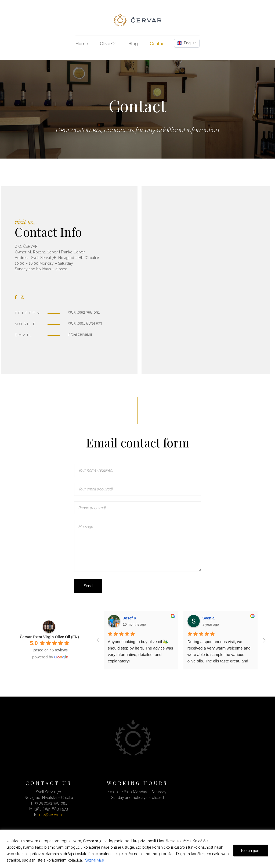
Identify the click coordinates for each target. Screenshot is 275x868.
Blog (133, 44)
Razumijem (251, 851)
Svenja (209, 618)
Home (82, 44)
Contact (158, 44)
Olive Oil (108, 44)
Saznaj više (95, 860)
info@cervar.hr (51, 815)
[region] (137, 849)
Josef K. (130, 618)
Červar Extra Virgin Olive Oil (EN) (49, 637)
